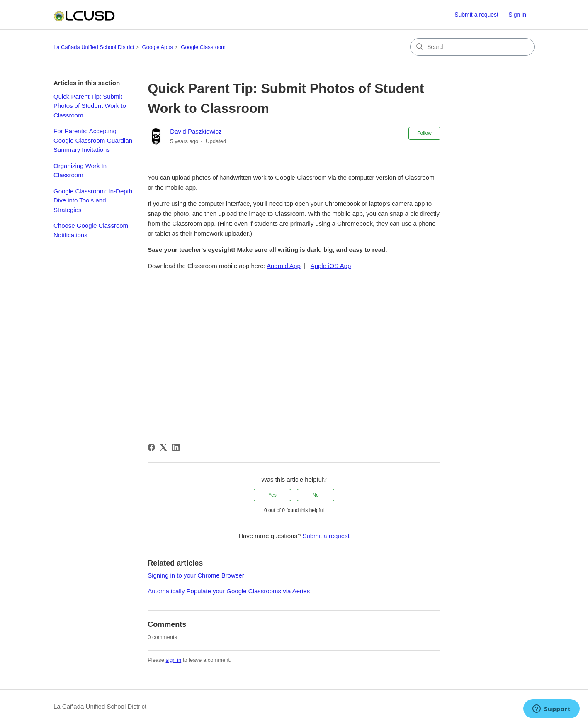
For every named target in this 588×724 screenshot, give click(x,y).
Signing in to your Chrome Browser (196, 575)
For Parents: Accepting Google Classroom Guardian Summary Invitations (93, 140)
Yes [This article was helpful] (272, 495)
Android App (284, 266)
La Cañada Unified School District (94, 47)
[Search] (472, 47)
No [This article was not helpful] (315, 495)
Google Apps (158, 47)
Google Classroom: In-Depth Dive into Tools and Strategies (93, 200)
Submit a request (476, 15)
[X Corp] (163, 447)
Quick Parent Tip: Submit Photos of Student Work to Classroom (90, 106)
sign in (174, 660)
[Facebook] (151, 447)
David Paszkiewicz (196, 131)
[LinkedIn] (176, 447)
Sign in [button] (517, 15)
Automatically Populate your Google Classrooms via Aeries (229, 591)
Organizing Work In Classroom (80, 171)
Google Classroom (203, 47)
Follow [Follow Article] (424, 133)
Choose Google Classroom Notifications (91, 230)
